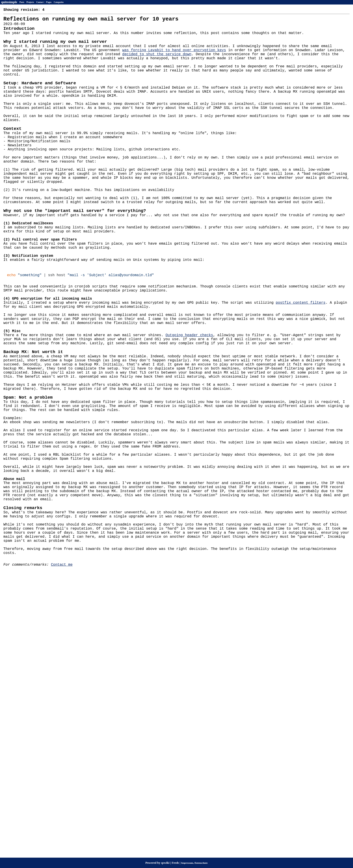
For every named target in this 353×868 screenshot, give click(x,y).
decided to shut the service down (157, 64)
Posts (22, 2)
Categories (59, 2)
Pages (49, 2)
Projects (30, 2)
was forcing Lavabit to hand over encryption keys (174, 59)
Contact (40, 2)
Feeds (175, 863)
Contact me (62, 684)
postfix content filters (301, 364)
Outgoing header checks (189, 404)
